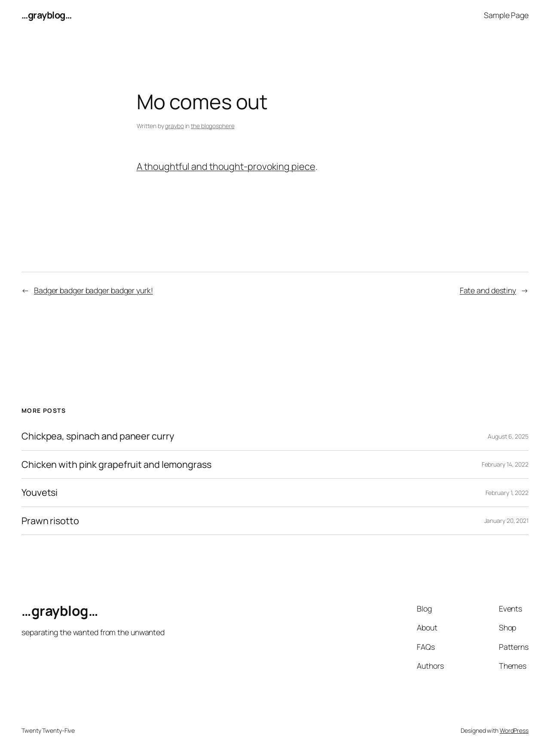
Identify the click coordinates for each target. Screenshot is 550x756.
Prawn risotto (50, 521)
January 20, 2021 (506, 521)
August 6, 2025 (508, 436)
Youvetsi (40, 492)
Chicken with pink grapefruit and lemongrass (116, 464)
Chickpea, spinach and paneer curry (98, 436)
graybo (174, 126)
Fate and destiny (488, 290)
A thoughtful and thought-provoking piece (226, 166)
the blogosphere (213, 126)
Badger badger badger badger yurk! (93, 290)
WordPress (514, 730)
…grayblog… (46, 15)
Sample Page (506, 15)
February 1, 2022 (507, 493)
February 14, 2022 (505, 464)
